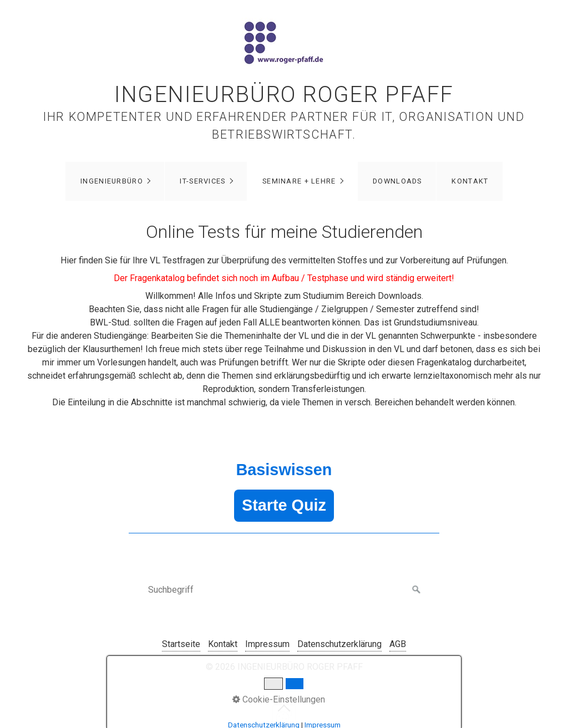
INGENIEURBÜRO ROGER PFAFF (284, 95)
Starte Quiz (284, 505)
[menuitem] (115, 181)
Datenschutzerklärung (339, 644)
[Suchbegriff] (284, 590)
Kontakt (470, 181)
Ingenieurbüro (112, 181)
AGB (398, 644)
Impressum (267, 644)
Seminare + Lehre (299, 181)
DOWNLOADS (397, 181)
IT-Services (202, 181)
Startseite (181, 644)
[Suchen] (417, 590)
